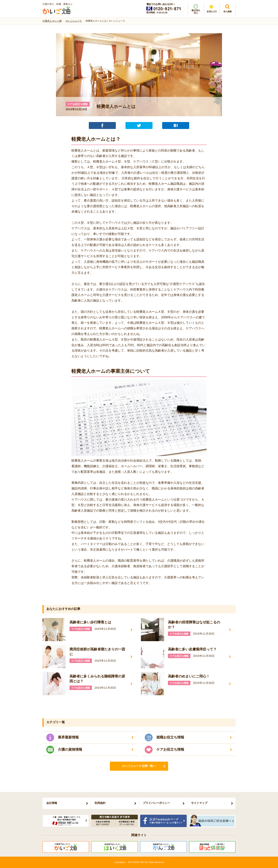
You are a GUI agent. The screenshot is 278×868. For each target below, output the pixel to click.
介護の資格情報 (70, 749)
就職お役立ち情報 (170, 737)
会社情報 (52, 803)
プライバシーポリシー (156, 803)
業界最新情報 (68, 737)
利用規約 (100, 803)
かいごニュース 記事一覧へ (139, 766)
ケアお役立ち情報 (170, 749)
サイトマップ (199, 803)
